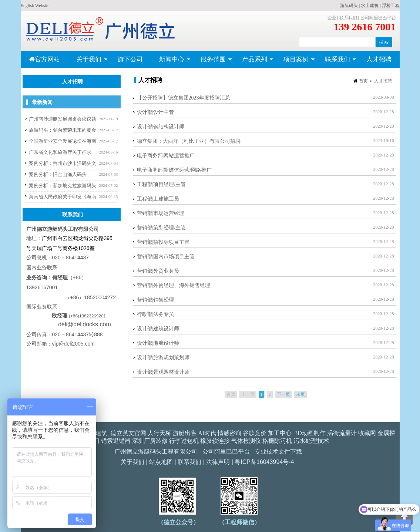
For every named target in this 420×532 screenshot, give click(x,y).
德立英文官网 (128, 433)
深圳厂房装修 (150, 441)
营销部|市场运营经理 (161, 213)
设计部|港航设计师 (158, 343)
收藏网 (367, 433)
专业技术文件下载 (278, 452)
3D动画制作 (310, 433)
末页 (300, 394)
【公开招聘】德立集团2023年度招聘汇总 (184, 98)
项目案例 (295, 62)
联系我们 (348, 18)
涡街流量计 (342, 433)
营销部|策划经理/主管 (162, 228)
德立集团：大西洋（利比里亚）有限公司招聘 (189, 141)
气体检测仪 (246, 441)
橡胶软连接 (215, 441)
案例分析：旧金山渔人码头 (58, 174)
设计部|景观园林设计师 (163, 372)
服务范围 (212, 62)
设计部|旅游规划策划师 (163, 358)
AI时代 (207, 433)
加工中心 (280, 433)
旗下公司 (130, 59)
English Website (35, 6)
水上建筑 (370, 6)
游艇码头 (349, 6)
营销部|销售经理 (156, 300)
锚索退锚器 (116, 441)
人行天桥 (159, 433)
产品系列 (254, 62)
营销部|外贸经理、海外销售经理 (174, 285)
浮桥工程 (391, 6)
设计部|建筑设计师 (158, 329)
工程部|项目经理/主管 (162, 184)
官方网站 (44, 59)
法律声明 (218, 462)
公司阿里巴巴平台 (378, 18)
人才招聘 (379, 59)
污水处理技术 (311, 441)
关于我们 (88, 62)
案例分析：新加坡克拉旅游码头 (63, 186)
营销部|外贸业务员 (158, 271)
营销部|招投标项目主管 (163, 242)
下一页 (283, 394)
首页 (363, 81)
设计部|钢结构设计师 (161, 127)
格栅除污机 (277, 441)
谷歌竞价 (255, 433)
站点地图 (161, 462)
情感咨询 (229, 433)
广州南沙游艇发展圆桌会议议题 (63, 119)
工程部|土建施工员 (158, 199)
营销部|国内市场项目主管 (166, 257)
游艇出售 (185, 433)
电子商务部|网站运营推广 (166, 156)
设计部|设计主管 (156, 112)
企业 (332, 18)
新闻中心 (171, 62)
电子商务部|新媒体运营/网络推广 (174, 170)
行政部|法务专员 (156, 314)
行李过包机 (184, 441)
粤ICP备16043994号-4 (264, 462)
